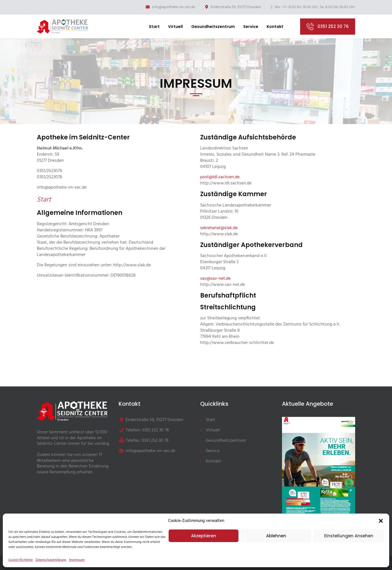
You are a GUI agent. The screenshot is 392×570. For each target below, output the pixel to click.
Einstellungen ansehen (349, 536)
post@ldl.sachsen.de (220, 177)
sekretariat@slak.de (219, 228)
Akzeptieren (204, 536)
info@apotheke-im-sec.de (170, 7)
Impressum (77, 560)
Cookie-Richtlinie (21, 560)
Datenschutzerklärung (51, 560)
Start (154, 27)
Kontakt (275, 27)
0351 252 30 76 (333, 26)
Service (251, 27)
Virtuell (175, 27)
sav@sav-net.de (215, 279)
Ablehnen (276, 536)
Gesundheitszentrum (213, 27)
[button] (381, 521)
